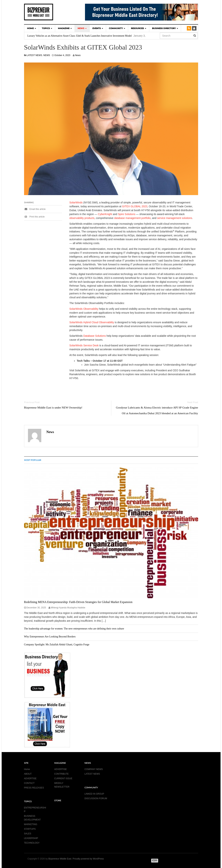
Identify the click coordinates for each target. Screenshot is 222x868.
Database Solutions (95, 336)
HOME (32, 28)
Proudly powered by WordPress (88, 859)
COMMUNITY (117, 28)
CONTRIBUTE (61, 774)
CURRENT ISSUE (63, 779)
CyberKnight (105, 214)
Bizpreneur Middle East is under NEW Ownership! (53, 407)
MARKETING (31, 824)
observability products (82, 218)
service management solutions (175, 218)
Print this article (34, 217)
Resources (139, 28)
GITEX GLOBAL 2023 (135, 206)
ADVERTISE (30, 779)
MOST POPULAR (33, 460)
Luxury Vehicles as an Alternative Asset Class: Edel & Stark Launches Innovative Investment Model (80, 36)
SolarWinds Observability (84, 309)
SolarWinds (76, 202)
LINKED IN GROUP (94, 794)
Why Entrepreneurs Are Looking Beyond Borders (50, 637)
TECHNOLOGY (32, 843)
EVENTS (98, 28)
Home (27, 769)
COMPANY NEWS (94, 769)
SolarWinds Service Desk (84, 345)
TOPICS (47, 28)
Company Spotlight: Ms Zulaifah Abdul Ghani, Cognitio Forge (57, 645)
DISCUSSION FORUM (96, 798)
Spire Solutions (127, 214)
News (78, 55)
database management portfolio (132, 218)
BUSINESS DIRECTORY (165, 28)
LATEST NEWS (34, 55)
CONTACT (29, 783)
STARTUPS (30, 829)
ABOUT (28, 774)
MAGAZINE (65, 28)
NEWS (82, 28)
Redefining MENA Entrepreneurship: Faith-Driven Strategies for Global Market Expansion (78, 602)
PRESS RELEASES (34, 788)
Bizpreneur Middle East (60, 859)
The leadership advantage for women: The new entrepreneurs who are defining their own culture (74, 629)
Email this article (35, 209)
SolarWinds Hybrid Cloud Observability (92, 322)
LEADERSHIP (31, 838)
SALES (28, 834)
